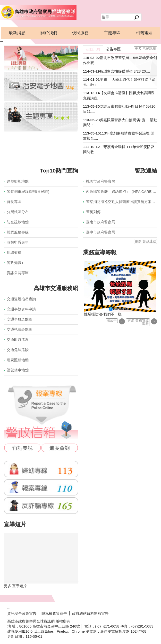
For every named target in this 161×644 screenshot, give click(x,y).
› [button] (154, 321)
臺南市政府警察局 (101, 222)
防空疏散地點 (18, 222)
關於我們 (49, 33)
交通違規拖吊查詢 (21, 299)
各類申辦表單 (18, 242)
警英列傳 (93, 212)
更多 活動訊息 (145, 49)
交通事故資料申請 (21, 309)
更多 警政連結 (145, 241)
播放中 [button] (112, 321)
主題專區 (112, 33)
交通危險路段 (18, 350)
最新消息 (17, 33)
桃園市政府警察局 (101, 181)
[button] (137, 17)
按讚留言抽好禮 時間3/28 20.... (125, 71)
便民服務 (80, 33)
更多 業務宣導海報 (138, 322)
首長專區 (14, 202)
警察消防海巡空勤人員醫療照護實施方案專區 (122, 202)
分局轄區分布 (18, 212)
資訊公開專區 (18, 273)
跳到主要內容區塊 (3, 3)
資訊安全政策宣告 (22, 613)
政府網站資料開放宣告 (90, 613)
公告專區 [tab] (113, 49)
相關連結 (144, 33)
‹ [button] (122, 321)
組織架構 (14, 252)
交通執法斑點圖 (20, 329)
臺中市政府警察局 (101, 232)
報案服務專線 (18, 232)
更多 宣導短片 (15, 586)
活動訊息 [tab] (93, 49)
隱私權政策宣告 (54, 613)
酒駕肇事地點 (18, 370)
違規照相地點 (18, 181)
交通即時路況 (18, 340)
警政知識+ (15, 263)
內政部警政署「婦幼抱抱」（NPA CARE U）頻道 (122, 191)
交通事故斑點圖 (20, 319)
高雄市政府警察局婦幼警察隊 (38, 12)
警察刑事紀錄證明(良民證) (28, 191)
